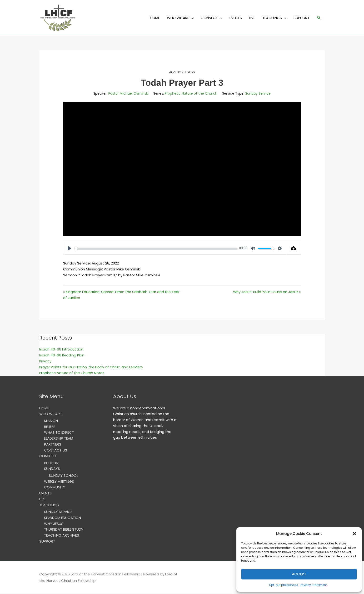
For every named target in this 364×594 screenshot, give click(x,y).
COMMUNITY (55, 488)
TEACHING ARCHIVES (62, 536)
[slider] (156, 248)
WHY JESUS (54, 524)
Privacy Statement (314, 585)
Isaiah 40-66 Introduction (62, 349)
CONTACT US (56, 450)
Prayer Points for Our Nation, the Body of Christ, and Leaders (92, 367)
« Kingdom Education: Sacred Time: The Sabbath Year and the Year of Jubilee (122, 295)
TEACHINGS (272, 18)
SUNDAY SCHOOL (63, 476)
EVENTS (236, 18)
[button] (354, 534)
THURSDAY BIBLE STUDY (64, 530)
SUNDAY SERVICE (58, 512)
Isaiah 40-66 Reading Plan (62, 355)
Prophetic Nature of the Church (191, 93)
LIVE (252, 18)
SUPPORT (302, 18)
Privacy (45, 361)
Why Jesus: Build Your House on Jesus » (267, 292)
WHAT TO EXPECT (59, 433)
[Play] (70, 248)
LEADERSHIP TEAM (59, 439)
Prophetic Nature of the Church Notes (73, 373)
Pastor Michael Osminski (128, 93)
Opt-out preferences (284, 585)
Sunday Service (258, 93)
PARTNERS (53, 444)
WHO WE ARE (178, 18)
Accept (299, 574)
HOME (155, 18)
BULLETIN (51, 463)
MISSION (51, 421)
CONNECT (209, 18)
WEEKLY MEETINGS (59, 482)
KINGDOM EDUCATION (62, 518)
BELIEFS (50, 427)
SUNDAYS (52, 469)
